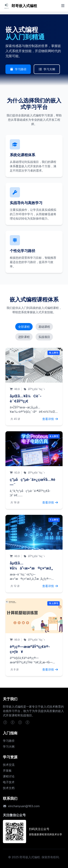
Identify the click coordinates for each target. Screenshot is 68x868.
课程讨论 (9, 776)
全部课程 (24, 327)
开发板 (7, 770)
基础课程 (44, 327)
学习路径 (18, 69)
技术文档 (9, 788)
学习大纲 (47, 69)
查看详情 (50, 419)
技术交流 (9, 765)
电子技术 (9, 782)
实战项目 (44, 337)
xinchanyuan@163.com (24, 806)
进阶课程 (24, 337)
